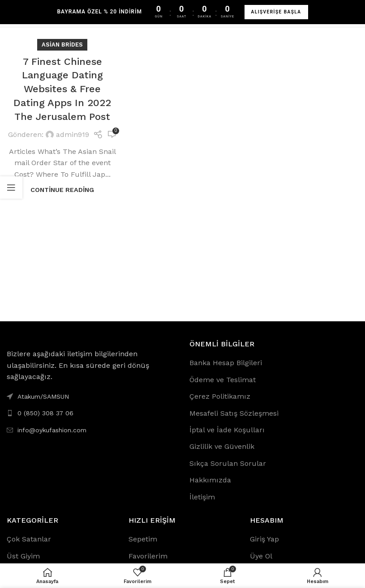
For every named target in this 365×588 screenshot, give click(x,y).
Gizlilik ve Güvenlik (222, 446)
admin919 (73, 134)
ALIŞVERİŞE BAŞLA (276, 12)
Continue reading (62, 190)
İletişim (202, 497)
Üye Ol (261, 556)
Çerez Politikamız (220, 396)
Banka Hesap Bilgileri (226, 363)
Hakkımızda (210, 480)
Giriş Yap (264, 539)
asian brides (62, 45)
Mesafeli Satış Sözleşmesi (234, 413)
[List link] (91, 413)
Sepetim (143, 539)
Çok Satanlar (29, 539)
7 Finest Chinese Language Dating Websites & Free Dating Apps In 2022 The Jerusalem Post (62, 89)
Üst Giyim (23, 556)
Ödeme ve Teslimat (223, 380)
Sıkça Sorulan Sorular (228, 463)
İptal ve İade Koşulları (227, 430)
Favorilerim (148, 556)
